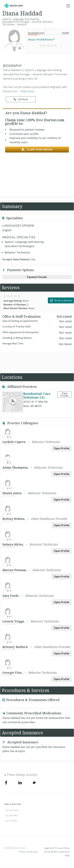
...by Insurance (11, 810)
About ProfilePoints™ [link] (41, 39)
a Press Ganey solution (21, 775)
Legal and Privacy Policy (57, 848)
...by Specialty (11, 815)
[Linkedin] (20, 782)
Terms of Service (28, 852)
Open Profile (62, 448)
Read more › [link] (28, 91)
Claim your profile (37, 149)
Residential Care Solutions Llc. (37, 395)
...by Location (11, 821)
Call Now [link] (21, 99)
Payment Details (37, 277)
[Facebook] (6, 782)
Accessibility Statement (57, 852)
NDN (67, 855)
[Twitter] (34, 782)
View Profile (65, 394)
